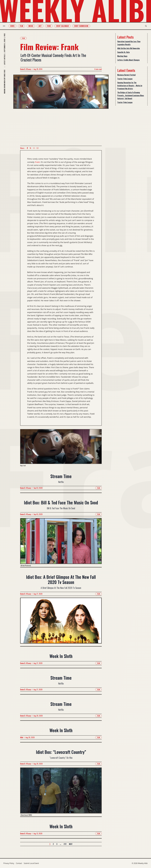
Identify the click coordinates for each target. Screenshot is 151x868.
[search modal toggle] (145, 26)
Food (49, 26)
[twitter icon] (30, 148)
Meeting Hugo (122, 56)
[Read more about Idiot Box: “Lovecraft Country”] (61, 792)
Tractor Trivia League (125, 79)
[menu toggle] (5, 26)
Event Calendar (63, 26)
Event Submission (82, 26)
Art (41, 26)
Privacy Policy (9, 863)
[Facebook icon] (27, 148)
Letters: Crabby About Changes (128, 60)
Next (71, 844)
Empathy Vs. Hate (124, 52)
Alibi (22, 737)
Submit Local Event (31, 863)
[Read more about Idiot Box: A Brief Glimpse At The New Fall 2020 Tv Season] (61, 622)
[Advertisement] (61, 127)
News (13, 26)
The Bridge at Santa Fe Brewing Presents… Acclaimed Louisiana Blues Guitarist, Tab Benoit (131, 95)
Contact (19, 863)
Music (31, 26)
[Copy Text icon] (34, 148)
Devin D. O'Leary (26, 69)
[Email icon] (38, 148)
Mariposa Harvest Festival (126, 75)
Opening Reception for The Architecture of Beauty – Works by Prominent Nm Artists (130, 86)
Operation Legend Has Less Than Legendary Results (129, 43)
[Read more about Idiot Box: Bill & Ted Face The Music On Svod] (61, 543)
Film (22, 26)
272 (65, 844)
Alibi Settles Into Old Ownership (129, 48)
